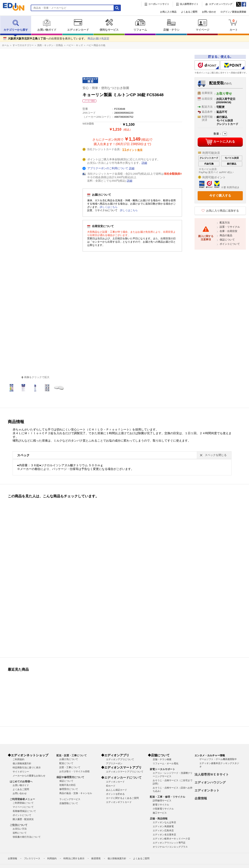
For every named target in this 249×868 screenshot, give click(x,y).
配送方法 (225, 223)
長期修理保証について (24, 811)
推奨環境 (96, 858)
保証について (227, 240)
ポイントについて (230, 244)
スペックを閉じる (216, 455)
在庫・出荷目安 (228, 231)
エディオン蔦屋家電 (163, 826)
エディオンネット (207, 790)
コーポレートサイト (159, 4)
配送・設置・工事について (72, 755)
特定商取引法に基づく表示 (27, 768)
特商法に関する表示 (74, 858)
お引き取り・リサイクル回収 (75, 771)
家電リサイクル (161, 805)
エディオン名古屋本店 (164, 835)
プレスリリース (32, 858)
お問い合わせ (209, 12)
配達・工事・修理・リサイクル (167, 797)
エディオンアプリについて (120, 759)
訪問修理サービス (162, 801)
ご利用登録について (23, 803)
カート (234, 25)
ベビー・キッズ (75, 45)
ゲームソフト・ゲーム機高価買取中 (218, 759)
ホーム (5, 45)
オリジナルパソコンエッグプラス (170, 847)
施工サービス (160, 813)
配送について (66, 763)
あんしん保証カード (117, 790)
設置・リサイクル (230, 227)
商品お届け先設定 (98, 39)
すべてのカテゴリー (23, 45)
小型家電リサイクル (163, 809)
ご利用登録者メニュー (22, 799)
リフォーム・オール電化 (166, 763)
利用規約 (52, 858)
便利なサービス (109, 25)
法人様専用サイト (189, 4)
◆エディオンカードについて (121, 778)
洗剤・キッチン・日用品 (50, 45)
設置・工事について (70, 767)
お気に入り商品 (168, 12)
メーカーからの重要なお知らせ (29, 776)
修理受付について (69, 789)
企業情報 (201, 798)
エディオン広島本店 (163, 831)
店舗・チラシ (171, 25)
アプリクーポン (114, 763)
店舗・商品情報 (159, 819)
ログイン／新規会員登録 (233, 12)
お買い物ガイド (47, 25)
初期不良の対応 (68, 785)
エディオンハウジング (221, 4)
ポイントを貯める (115, 794)
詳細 (144, 163)
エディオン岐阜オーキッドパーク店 (171, 839)
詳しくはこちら (109, 207)
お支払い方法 (20, 829)
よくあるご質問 (189, 12)
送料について (20, 833)
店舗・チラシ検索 (162, 759)
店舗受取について (69, 803)
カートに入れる (220, 142)
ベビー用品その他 (96, 45)
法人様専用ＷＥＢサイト (212, 774)
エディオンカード (78, 25)
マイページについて (23, 807)
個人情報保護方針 (22, 763)
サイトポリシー (21, 772)
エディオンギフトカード (119, 802)
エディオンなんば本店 (164, 822)
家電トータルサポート (162, 769)
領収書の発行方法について (27, 837)
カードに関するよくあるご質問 (122, 798)
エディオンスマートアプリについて (125, 772)
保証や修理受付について (70, 777)
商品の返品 (226, 235)
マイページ (202, 25)
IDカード (111, 786)
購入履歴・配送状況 (23, 819)
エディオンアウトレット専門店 (169, 843)
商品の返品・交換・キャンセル (76, 793)
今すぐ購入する (220, 196)
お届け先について (69, 759)
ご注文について (19, 825)
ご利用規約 (18, 759)
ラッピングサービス (70, 799)
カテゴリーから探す (16, 25)
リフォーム (140, 25)
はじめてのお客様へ (21, 781)
